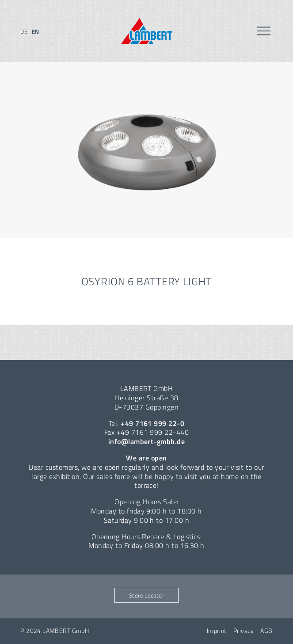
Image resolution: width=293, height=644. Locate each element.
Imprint (217, 631)
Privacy (244, 631)
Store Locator (146, 595)
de (24, 31)
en (36, 31)
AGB (266, 631)
